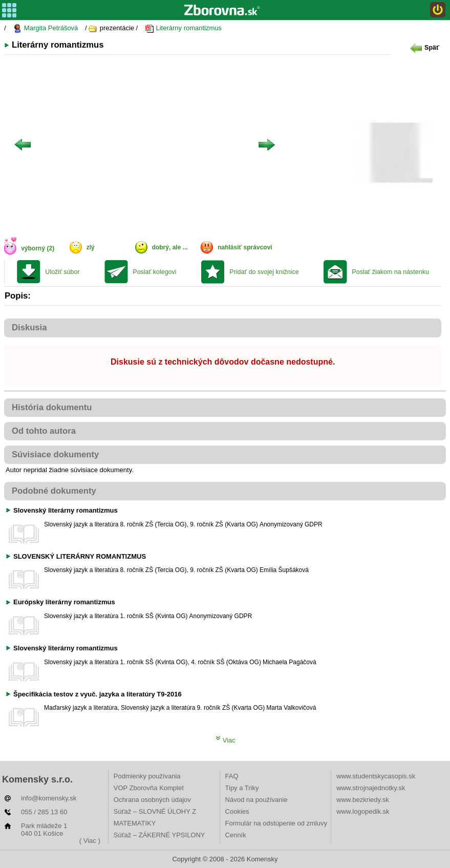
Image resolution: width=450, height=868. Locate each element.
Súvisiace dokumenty (55, 454)
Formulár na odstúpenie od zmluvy (276, 823)
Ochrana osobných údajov (152, 800)
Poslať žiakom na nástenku (390, 272)
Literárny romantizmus (183, 28)
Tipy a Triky (242, 788)
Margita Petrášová (45, 28)
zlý (91, 247)
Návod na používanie (256, 800)
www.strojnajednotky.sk (371, 788)
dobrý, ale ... (170, 247)
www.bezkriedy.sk (362, 800)
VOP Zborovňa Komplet (149, 788)
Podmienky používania (147, 776)
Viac (226, 740)
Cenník (236, 835)
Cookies (237, 811)
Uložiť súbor (62, 272)
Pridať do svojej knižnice (264, 272)
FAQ (232, 776)
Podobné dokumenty (54, 491)
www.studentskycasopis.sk (376, 776)
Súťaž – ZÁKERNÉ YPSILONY (159, 835)
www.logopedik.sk (363, 811)
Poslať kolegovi (154, 272)
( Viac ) (90, 841)
